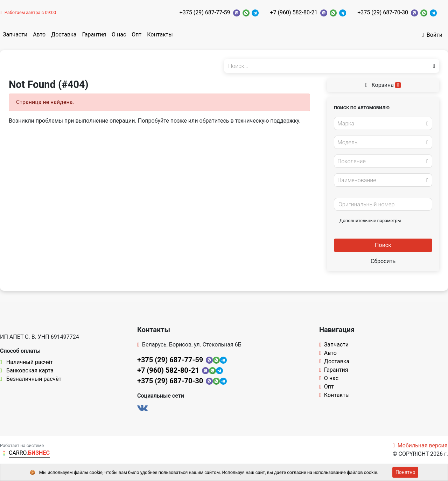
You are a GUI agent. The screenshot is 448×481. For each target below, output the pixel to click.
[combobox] (383, 123)
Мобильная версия (420, 445)
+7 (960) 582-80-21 (294, 12)
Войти (432, 35)
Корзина (383, 85)
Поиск (383, 245)
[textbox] (381, 124)
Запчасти (15, 35)
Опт (136, 35)
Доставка (64, 35)
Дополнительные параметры (367, 221)
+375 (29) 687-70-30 (383, 12)
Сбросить (383, 261)
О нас (119, 35)
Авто (39, 35)
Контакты (160, 35)
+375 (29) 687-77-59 (205, 12)
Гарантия (94, 35)
